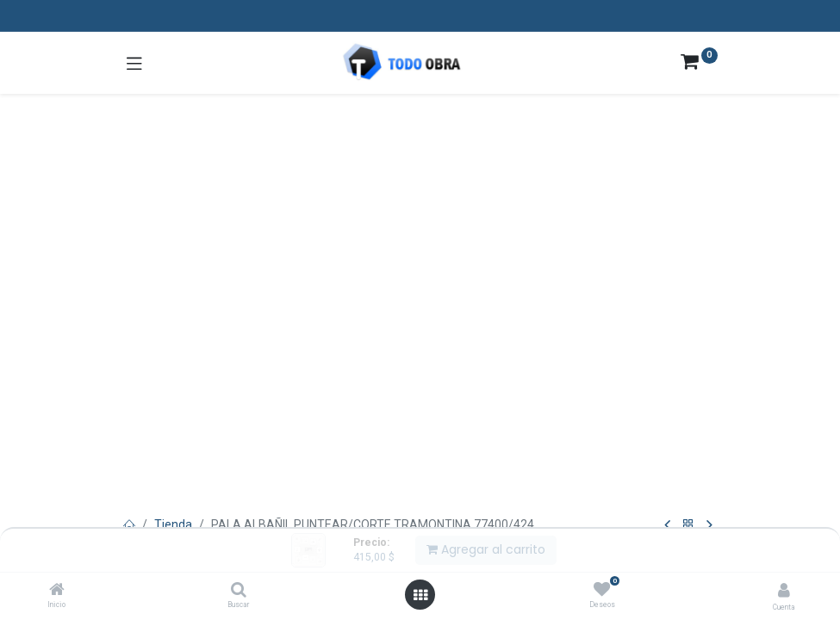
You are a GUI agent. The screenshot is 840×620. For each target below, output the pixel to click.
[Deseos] (602, 590)
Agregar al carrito (486, 549)
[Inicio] (57, 591)
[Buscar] (239, 591)
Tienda (173, 524)
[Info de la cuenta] (784, 590)
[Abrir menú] (420, 595)
